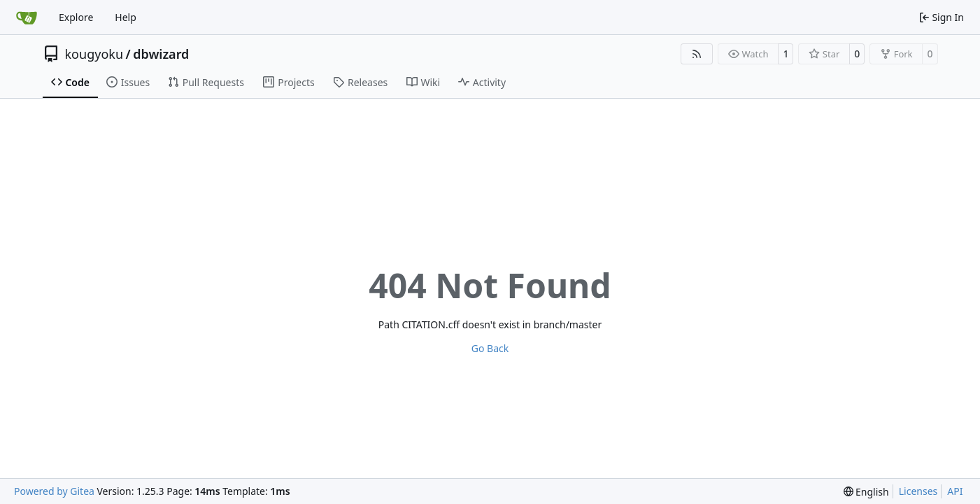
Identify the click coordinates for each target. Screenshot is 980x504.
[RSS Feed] (697, 54)
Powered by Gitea (54, 491)
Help (126, 17)
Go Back (490, 348)
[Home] (27, 17)
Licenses (918, 491)
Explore (76, 17)
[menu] (866, 492)
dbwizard (161, 54)
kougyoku (94, 54)
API (955, 491)
